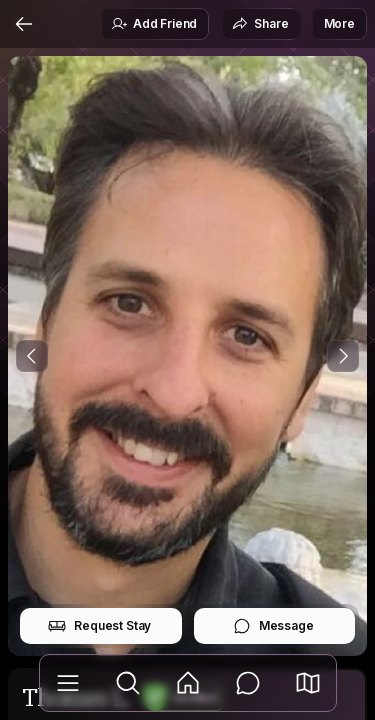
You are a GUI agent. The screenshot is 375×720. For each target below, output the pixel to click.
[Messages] (248, 683)
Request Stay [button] (99, 626)
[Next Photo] (343, 356)
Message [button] (273, 626)
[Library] (68, 683)
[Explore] (128, 683)
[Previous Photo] (32, 356)
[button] (308, 683)
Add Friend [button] (154, 24)
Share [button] (260, 24)
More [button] (339, 23)
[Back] (24, 24)
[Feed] (188, 683)
